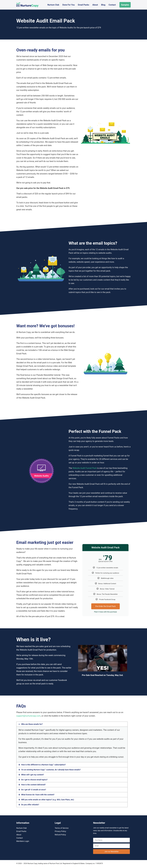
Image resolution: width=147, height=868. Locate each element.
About (95, 5)
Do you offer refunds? (30, 805)
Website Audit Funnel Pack (85, 468)
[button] (72, 724)
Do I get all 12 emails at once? (34, 790)
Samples (125, 5)
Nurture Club (53, 5)
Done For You (68, 5)
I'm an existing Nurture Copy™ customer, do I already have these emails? (51, 770)
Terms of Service (62, 828)
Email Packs (84, 5)
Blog (103, 5)
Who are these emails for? (32, 724)
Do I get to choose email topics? (34, 780)
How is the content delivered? (33, 785)
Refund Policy (60, 835)
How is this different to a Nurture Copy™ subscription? (43, 765)
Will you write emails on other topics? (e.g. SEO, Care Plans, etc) (48, 800)
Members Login (23, 841)
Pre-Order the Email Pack (106, 606)
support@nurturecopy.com (28, 716)
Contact (112, 5)
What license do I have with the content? (38, 795)
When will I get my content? (33, 775)
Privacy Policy (60, 831)
